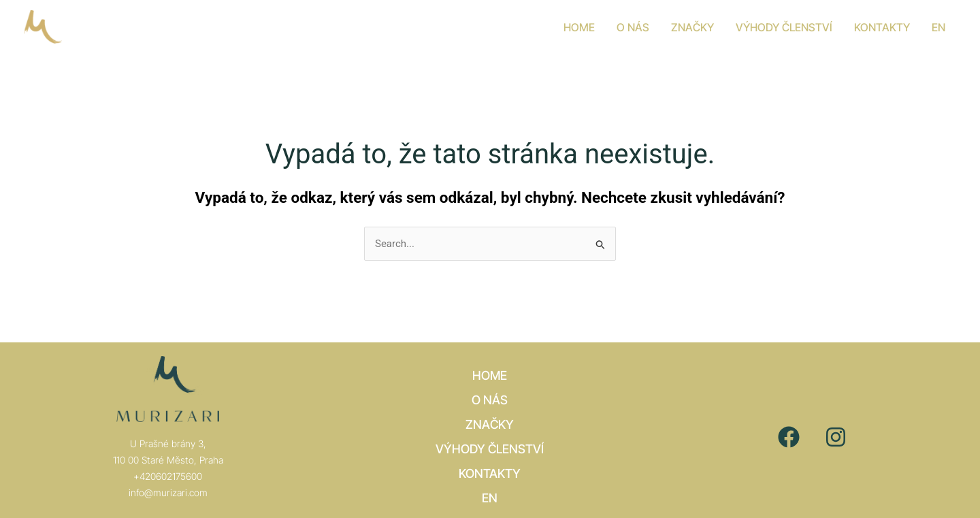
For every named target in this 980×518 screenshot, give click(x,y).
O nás (490, 400)
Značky (490, 424)
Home (490, 375)
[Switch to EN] (938, 27)
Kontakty (490, 473)
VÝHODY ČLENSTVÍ (490, 449)
